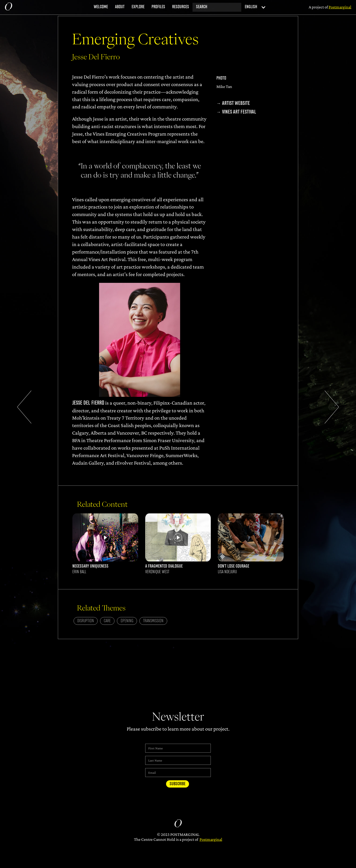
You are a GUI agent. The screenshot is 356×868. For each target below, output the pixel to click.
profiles (158, 7)
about (120, 7)
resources (181, 7)
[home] (8, 7)
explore (138, 7)
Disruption (86, 621)
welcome (101, 7)
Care (107, 621)
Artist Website (236, 103)
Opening (127, 621)
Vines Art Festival (239, 112)
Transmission (153, 621)
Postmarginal (211, 839)
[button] (254, 7)
